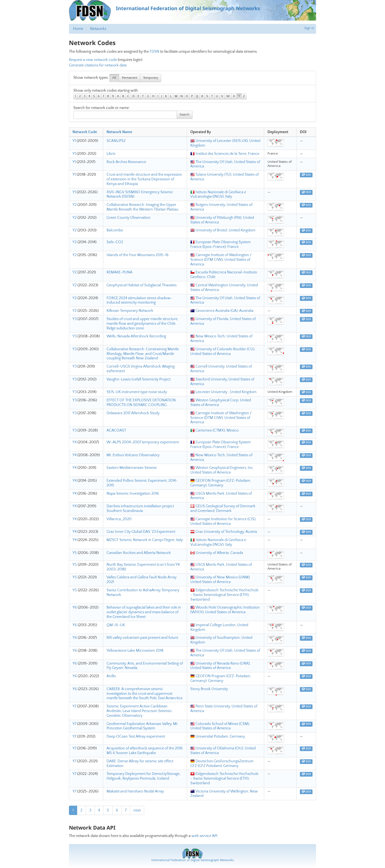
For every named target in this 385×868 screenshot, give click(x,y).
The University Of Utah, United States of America (225, 164)
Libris (111, 154)
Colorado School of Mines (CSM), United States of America (220, 726)
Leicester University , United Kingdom (223, 392)
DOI (306, 175)
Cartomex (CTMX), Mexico (214, 430)
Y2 (75, 205)
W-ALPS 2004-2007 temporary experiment (143, 442)
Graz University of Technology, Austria (224, 532)
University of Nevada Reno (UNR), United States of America (220, 666)
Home (78, 29)
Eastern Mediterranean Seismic (132, 468)
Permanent (130, 78)
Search (185, 115)
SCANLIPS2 (116, 141)
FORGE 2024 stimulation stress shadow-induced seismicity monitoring (140, 300)
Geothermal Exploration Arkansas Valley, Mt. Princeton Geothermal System (142, 726)
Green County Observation (129, 218)
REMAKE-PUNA (119, 272)
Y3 (75, 319)
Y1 (74, 141)
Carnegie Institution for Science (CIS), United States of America (223, 521)
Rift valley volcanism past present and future (142, 638)
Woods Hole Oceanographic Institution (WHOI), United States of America (225, 610)
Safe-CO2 (115, 242)
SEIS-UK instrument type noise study (137, 392)
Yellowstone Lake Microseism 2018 (135, 651)
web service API (204, 836)
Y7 (74, 706)
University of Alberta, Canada (217, 553)
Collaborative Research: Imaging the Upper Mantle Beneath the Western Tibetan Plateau (143, 207)
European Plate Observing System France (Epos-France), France (221, 244)
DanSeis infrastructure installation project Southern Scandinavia (140, 509)
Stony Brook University (209, 689)
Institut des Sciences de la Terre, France (225, 154)
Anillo (111, 676)
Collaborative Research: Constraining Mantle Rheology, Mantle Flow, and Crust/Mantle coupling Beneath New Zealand (143, 354)
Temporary (151, 78)
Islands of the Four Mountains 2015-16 (138, 255)
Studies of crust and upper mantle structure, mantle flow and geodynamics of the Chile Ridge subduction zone (142, 324)
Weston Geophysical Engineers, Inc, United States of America (222, 470)
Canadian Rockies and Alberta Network (139, 553)
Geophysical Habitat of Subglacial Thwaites (142, 285)
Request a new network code (93, 60)
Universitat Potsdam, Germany (218, 737)
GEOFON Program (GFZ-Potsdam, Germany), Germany (221, 483)
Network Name (119, 132)
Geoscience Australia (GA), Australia (222, 311)
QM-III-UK (116, 625)
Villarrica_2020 (119, 519)
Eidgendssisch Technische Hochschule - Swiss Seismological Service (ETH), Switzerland (224, 595)
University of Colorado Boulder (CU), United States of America (223, 352)
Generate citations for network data (98, 65)
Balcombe (115, 230)
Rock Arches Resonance (126, 162)
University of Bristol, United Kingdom (223, 230)
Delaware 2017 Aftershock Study (133, 413)
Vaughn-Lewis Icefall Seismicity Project (139, 379)
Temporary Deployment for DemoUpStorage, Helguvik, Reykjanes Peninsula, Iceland (143, 776)
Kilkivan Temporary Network (130, 311)
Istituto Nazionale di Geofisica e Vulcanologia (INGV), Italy (218, 194)
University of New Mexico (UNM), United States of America (220, 580)
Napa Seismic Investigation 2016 (133, 494)
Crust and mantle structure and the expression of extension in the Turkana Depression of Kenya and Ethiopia (144, 179)
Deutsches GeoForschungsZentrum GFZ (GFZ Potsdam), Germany (222, 764)
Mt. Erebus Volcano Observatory (133, 455)
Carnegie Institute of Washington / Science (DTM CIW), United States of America (221, 260)
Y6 (75, 607)
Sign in (309, 28)
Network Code (85, 132)
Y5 (75, 553)
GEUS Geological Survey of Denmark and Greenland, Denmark (223, 509)
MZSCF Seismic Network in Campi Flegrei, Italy (145, 540)
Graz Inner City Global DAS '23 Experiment (141, 532)
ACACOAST (116, 430)
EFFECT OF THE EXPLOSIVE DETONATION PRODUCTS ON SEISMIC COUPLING (141, 403)
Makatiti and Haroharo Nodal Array (135, 791)
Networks (98, 29)
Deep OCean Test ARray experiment (136, 737)
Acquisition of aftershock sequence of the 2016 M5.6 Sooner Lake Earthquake (145, 751)
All (114, 78)
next (137, 810)
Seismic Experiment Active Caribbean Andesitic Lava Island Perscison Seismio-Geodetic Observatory (140, 711)
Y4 (75, 442)
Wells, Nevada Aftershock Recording (136, 336)
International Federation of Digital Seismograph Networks (193, 860)
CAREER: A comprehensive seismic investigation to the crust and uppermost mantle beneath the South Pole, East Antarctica (144, 694)
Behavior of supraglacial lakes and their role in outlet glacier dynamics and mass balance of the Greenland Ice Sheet (144, 612)
